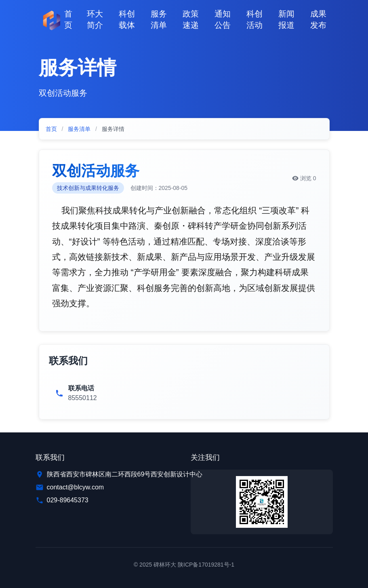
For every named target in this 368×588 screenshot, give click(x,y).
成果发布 (318, 19)
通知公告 (223, 19)
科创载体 (127, 19)
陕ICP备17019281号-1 (206, 565)
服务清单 (159, 19)
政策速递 (191, 19)
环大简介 (95, 19)
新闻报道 (286, 19)
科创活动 (254, 19)
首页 (68, 19)
